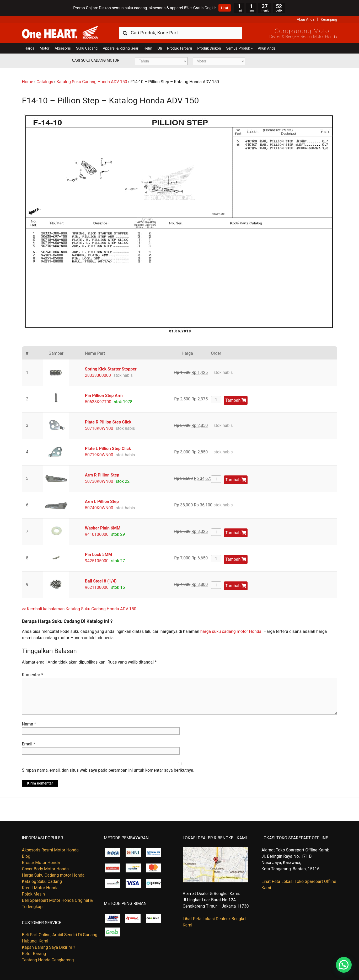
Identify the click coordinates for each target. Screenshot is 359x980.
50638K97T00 (98, 402)
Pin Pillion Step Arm (104, 396)
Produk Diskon (209, 48)
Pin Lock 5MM (98, 555)
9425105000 (97, 561)
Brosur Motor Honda (41, 863)
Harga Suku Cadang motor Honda (53, 875)
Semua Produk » (239, 48)
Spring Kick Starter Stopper (111, 369)
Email (29, 744)
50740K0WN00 (99, 508)
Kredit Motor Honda (40, 888)
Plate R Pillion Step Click (108, 422)
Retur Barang (34, 954)
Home (28, 82)
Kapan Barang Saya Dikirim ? (49, 947)
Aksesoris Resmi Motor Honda (50, 850)
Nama (29, 724)
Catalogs (45, 82)
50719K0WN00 (99, 455)
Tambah (236, 400)
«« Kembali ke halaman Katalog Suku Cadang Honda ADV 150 (79, 609)
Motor (44, 48)
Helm (148, 48)
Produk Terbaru (179, 48)
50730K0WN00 (99, 481)
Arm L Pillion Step (102, 502)
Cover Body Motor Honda (45, 869)
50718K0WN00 (99, 428)
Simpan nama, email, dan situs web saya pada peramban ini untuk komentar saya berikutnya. (108, 770)
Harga (30, 48)
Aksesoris (63, 48)
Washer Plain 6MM (103, 528)
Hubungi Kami (35, 941)
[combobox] (180, 33)
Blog (26, 856)
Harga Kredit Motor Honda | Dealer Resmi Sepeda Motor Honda (60, 33)
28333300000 (98, 375)
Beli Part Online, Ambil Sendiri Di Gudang (60, 935)
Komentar (33, 675)
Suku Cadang (87, 48)
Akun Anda (306, 19)
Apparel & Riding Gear (120, 48)
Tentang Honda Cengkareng (48, 960)
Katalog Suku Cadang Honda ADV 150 (92, 82)
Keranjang (329, 19)
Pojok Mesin (34, 894)
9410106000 (97, 534)
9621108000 (97, 587)
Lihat (224, 8)
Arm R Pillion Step (102, 475)
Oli (160, 48)
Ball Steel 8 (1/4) (101, 581)
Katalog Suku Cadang (42, 881)
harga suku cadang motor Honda (231, 631)
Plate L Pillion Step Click (108, 449)
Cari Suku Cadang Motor (96, 60)
